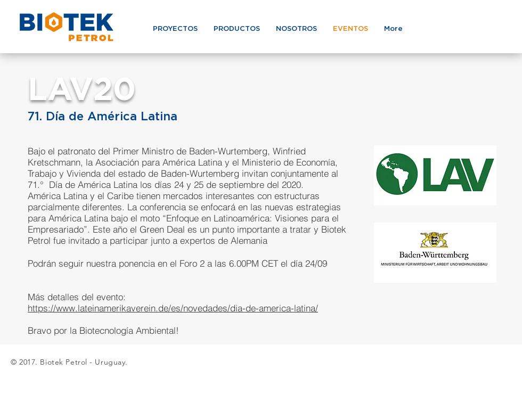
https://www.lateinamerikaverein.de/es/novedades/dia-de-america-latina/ (173, 308)
